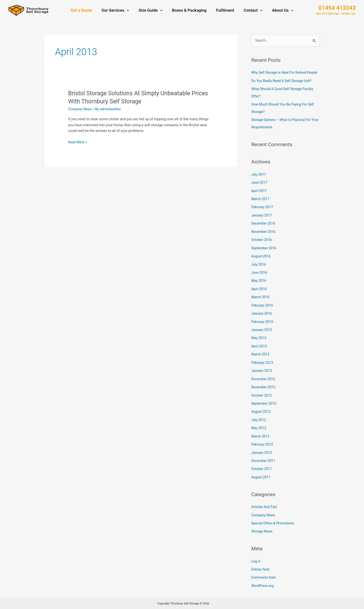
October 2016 (262, 246)
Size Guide (152, 11)
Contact (250, 11)
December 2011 (264, 463)
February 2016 (263, 310)
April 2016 (259, 294)
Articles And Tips (265, 508)
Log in (256, 562)
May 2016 (259, 286)
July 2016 (259, 270)
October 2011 (262, 471)
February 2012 (263, 446)
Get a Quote (86, 11)
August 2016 (261, 262)
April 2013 (259, 350)
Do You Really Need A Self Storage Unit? (283, 89)
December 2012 (264, 382)
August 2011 (261, 479)
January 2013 (262, 374)
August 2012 (261, 414)
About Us (278, 11)
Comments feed (264, 578)
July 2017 (259, 182)
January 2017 (262, 222)
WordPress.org (263, 586)
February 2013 (263, 366)
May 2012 (259, 431)
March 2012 (261, 439)
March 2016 (261, 302)
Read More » (78, 144)
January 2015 (262, 334)
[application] (130, 11)
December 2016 (264, 230)
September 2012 (264, 407)
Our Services (118, 11)
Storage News (262, 532)
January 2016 (262, 318)
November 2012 (264, 390)
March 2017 (261, 206)
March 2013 (261, 358)
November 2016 (264, 238)
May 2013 (259, 342)
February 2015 (263, 326)
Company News (81, 110)
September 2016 (264, 254)
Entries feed (261, 570)
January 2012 (262, 455)
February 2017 (263, 214)
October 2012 (262, 398)
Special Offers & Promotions (274, 524)
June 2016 (260, 278)
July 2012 (259, 422)
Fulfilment (224, 11)
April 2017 (259, 198)
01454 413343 (337, 9)
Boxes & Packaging (189, 11)
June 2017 (260, 190)
